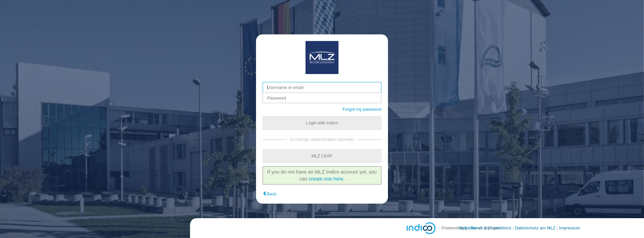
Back (272, 194)
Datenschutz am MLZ (535, 228)
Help (463, 228)
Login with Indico (322, 123)
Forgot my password (362, 109)
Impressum (569, 228)
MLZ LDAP (322, 156)
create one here (326, 179)
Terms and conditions (491, 228)
